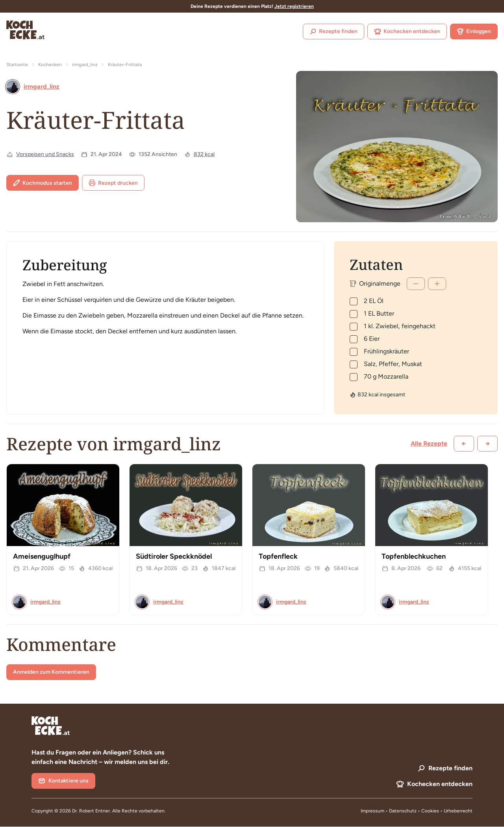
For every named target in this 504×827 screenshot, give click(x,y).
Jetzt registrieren (294, 6)
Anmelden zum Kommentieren (51, 672)
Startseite (17, 65)
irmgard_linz (85, 65)
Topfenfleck (278, 556)
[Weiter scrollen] (487, 444)
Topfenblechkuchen (414, 556)
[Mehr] (437, 284)
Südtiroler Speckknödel (174, 556)
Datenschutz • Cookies (415, 811)
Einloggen (474, 32)
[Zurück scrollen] (464, 444)
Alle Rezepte (429, 443)
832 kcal (204, 154)
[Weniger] (416, 284)
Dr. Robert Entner (91, 811)
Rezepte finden (334, 32)
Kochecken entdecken (407, 32)
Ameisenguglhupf (42, 556)
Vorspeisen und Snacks (45, 154)
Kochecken (50, 65)
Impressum (372, 811)
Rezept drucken (113, 183)
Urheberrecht (458, 811)
